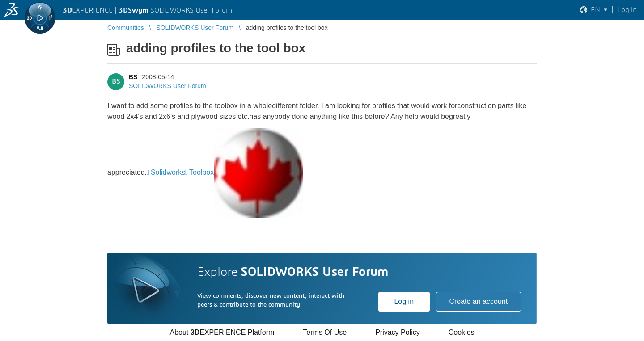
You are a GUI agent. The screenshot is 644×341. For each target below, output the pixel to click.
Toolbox (201, 172)
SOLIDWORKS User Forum (167, 86)
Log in (404, 301)
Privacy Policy (398, 332)
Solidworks (168, 172)
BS (133, 77)
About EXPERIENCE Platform (222, 332)
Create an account (478, 301)
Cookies (462, 332)
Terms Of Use (325, 332)
